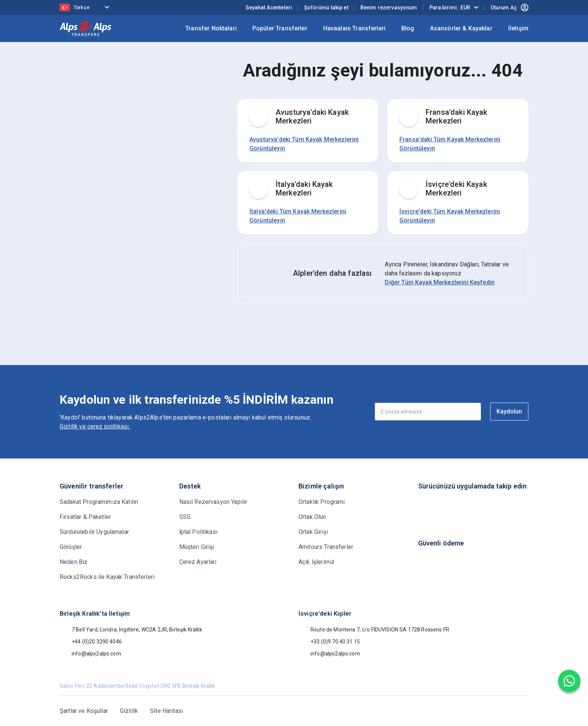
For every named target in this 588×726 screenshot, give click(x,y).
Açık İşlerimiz (316, 562)
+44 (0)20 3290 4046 (91, 642)
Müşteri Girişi (197, 547)
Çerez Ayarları (198, 562)
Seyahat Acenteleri (269, 8)
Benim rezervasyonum (389, 8)
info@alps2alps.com (90, 654)
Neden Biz (73, 562)
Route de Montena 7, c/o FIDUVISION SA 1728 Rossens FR (374, 630)
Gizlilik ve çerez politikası (95, 426)
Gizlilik (129, 711)
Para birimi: (450, 8)
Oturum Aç (509, 8)
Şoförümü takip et (326, 8)
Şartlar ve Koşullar (84, 711)
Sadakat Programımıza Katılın (99, 502)
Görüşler (71, 547)
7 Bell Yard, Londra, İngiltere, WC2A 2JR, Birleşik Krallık (131, 630)
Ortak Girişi (313, 532)
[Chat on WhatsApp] (569, 681)
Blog (408, 28)
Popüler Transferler (280, 28)
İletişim (518, 28)
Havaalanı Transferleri (354, 28)
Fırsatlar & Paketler (85, 517)
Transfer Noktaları (211, 28)
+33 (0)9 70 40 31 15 (329, 642)
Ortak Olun (312, 517)
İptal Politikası (198, 532)
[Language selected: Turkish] (86, 8)
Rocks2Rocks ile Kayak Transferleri (107, 577)
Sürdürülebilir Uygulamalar (94, 532)
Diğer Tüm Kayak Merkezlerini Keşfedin (440, 282)
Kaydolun (509, 411)
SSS (185, 517)
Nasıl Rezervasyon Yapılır (213, 502)
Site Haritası (166, 711)
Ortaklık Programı (322, 502)
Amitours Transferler (326, 547)
